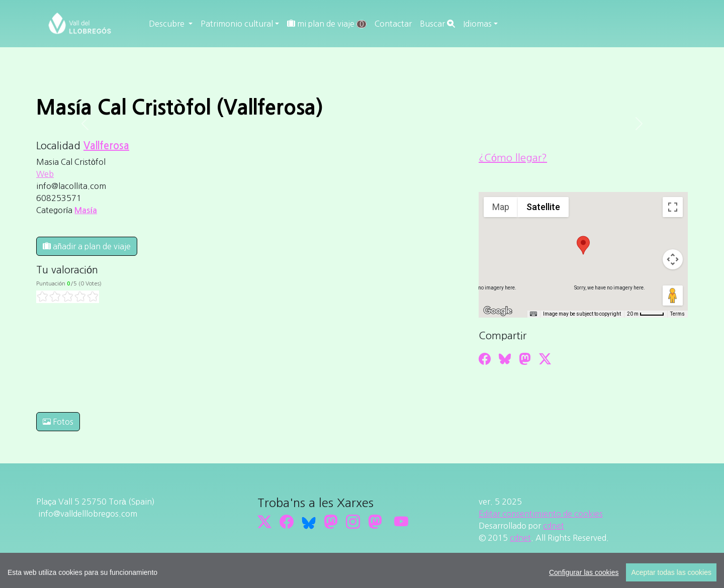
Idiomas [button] (477, 24)
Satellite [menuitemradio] (543, 207)
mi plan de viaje (327, 24)
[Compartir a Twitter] (545, 359)
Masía (85, 210)
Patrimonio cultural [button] (237, 24)
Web (45, 174)
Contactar (393, 24)
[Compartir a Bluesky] (505, 359)
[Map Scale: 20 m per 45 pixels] (646, 314)
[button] (583, 245)
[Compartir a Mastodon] (525, 359)
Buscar (437, 24)
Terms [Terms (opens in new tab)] (677, 314)
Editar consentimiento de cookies (541, 514)
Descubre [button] (168, 24)
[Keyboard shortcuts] (533, 314)
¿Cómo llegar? (513, 158)
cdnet (554, 526)
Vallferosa (106, 146)
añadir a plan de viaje (87, 246)
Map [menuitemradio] (501, 207)
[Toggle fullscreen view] (673, 207)
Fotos (58, 422)
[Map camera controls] (673, 259)
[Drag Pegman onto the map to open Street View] (673, 296)
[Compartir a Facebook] (485, 359)
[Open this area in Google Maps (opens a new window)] (498, 311)
